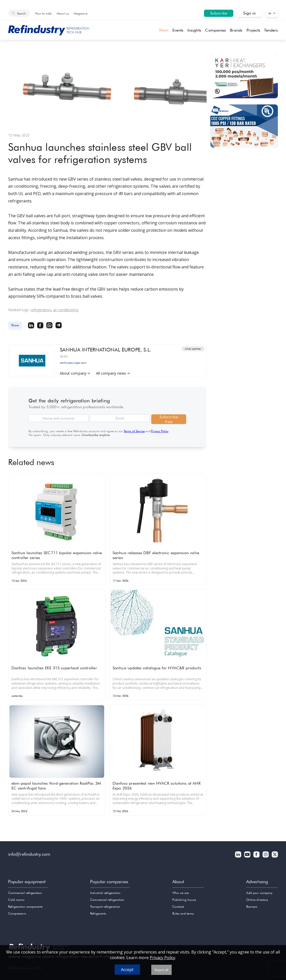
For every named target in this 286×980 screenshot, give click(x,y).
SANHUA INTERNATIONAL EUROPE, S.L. (106, 349)
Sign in (249, 13)
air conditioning (66, 310)
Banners (252, 907)
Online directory (257, 900)
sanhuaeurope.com (73, 362)
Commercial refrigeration (25, 893)
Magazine (80, 13)
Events (178, 30)
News (164, 30)
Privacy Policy (160, 431)
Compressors (17, 913)
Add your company (259, 893)
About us (63, 13)
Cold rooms (16, 900)
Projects (253, 30)
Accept (127, 970)
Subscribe (219, 13)
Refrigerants (98, 913)
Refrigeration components (25, 907)
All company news (113, 372)
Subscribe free (169, 419)
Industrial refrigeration (105, 893)
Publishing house (184, 900)
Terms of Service (134, 431)
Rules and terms (183, 913)
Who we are (181, 893)
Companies (215, 30)
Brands (236, 30)
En (270, 13)
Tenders (271, 30)
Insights (194, 30)
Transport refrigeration (105, 907)
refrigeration (41, 310)
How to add (43, 13)
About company (75, 372)
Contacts (178, 907)
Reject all (161, 970)
